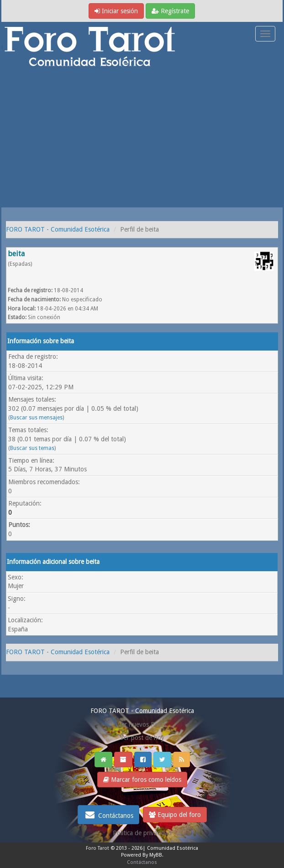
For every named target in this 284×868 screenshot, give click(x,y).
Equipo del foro (175, 815)
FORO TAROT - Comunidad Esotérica (58, 229)
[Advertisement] (142, 139)
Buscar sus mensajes (36, 418)
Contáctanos (108, 815)
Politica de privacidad (142, 833)
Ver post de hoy (142, 738)
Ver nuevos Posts (142, 724)
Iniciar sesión (116, 11)
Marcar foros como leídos (142, 780)
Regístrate (170, 11)
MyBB (156, 855)
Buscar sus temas (32, 448)
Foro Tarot (97, 848)
